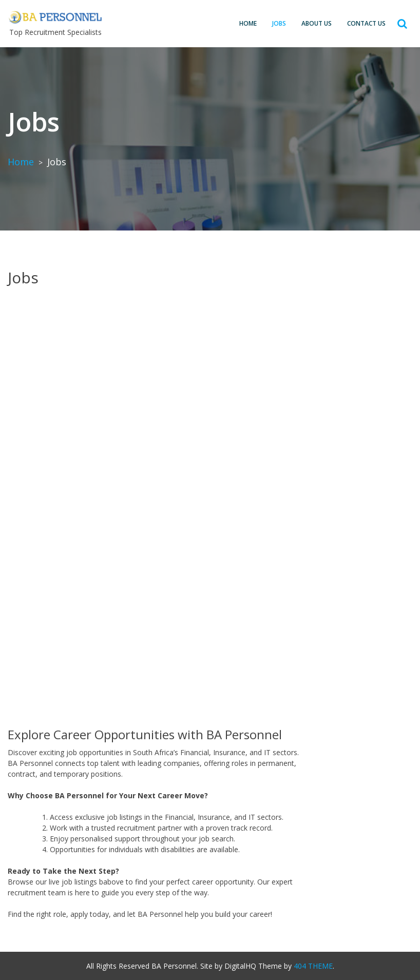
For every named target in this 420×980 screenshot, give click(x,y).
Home (248, 23)
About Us (317, 23)
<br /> (210, 502)
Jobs (279, 23)
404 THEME (313, 966)
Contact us (366, 23)
